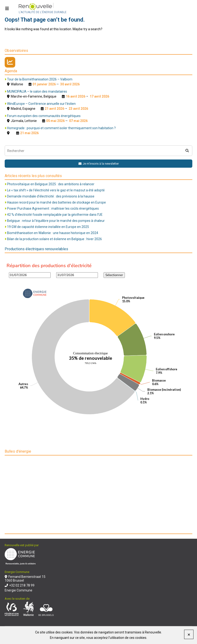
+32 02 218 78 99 (20, 585)
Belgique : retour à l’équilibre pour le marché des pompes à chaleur (56, 221)
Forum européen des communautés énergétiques (44, 116)
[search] (187, 151)
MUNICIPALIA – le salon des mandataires (37, 91)
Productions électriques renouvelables (36, 249)
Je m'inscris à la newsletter (99, 164)
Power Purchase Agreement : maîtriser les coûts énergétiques (53, 208)
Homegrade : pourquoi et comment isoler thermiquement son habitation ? (61, 128)
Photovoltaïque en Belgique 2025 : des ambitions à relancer (51, 184)
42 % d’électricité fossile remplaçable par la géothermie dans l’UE (55, 215)
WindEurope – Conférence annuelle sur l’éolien (41, 104)
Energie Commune (19, 590)
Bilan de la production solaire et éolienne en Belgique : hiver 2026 (54, 239)
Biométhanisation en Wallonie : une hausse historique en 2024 (53, 233)
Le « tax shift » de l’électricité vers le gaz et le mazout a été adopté (56, 190)
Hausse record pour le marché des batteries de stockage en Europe (56, 202)
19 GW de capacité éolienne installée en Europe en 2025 (48, 227)
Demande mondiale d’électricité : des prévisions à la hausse (51, 196)
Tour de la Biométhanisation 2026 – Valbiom (40, 79)
